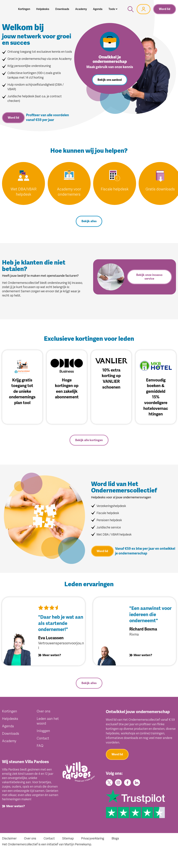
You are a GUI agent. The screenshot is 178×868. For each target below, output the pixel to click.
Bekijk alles (89, 222)
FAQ (40, 746)
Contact (43, 739)
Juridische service (109, 528)
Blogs (115, 839)
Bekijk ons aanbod (110, 80)
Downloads (11, 734)
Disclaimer (9, 839)
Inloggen (43, 732)
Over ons (44, 712)
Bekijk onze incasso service (149, 277)
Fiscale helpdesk (115, 189)
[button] (113, 9)
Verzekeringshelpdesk (111, 506)
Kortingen (10, 712)
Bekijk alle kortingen (89, 441)
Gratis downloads (160, 189)
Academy (9, 742)
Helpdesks (10, 719)
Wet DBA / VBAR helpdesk (114, 535)
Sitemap (68, 839)
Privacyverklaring (93, 839)
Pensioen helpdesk (109, 521)
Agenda (8, 727)
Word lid (165, 9)
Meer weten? (52, 656)
